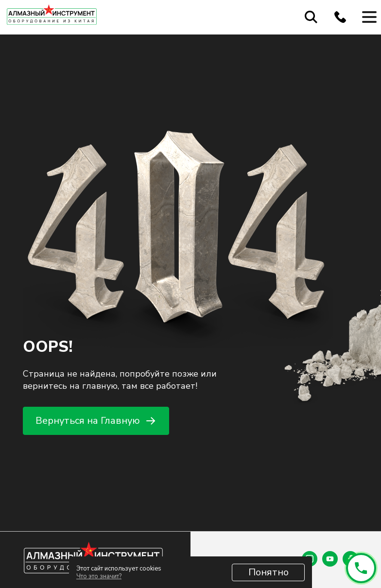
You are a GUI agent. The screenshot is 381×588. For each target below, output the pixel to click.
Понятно (268, 572)
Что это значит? (99, 576)
